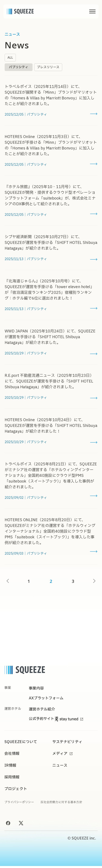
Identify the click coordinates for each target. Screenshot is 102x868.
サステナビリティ (68, 744)
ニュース (60, 767)
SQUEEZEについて (21, 744)
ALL (10, 58)
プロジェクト (16, 791)
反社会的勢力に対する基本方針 (64, 804)
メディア (60, 755)
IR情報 (11, 767)
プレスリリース (50, 67)
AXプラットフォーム (47, 699)
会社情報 (12, 755)
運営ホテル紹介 (42, 711)
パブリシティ (19, 67)
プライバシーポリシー (20, 804)
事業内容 (37, 689)
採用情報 (12, 779)
